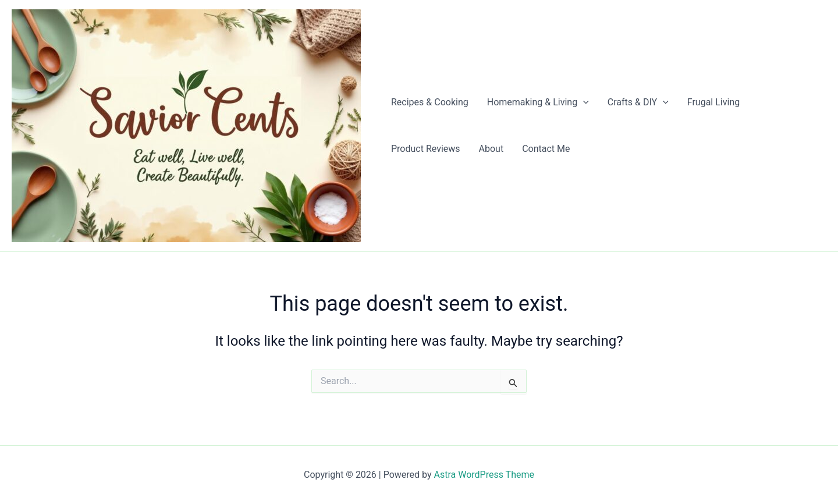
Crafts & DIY (638, 102)
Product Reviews (426, 149)
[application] (583, 102)
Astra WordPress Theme (484, 475)
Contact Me (546, 149)
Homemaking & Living (538, 102)
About (491, 149)
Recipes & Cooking (430, 102)
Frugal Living (713, 102)
